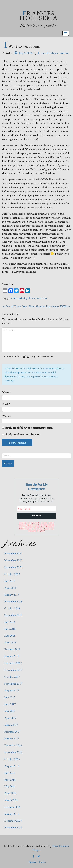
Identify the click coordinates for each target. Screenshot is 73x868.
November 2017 (13, 670)
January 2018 (12, 656)
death (14, 298)
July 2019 (10, 581)
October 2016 (12, 759)
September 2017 (13, 684)
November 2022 (13, 553)
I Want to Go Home (22, 46)
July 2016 (10, 773)
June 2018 (10, 629)
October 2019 (12, 574)
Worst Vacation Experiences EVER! (50, 306)
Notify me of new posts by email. (23, 434)
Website (6, 416)
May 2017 (10, 711)
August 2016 (12, 766)
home (32, 298)
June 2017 (10, 704)
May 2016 (10, 786)
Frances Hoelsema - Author (53, 53)
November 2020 (13, 560)
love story (42, 298)
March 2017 (11, 725)
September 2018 (13, 615)
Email (6, 404)
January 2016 (12, 814)
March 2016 (11, 800)
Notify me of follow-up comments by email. (29, 428)
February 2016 (12, 807)
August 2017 (12, 690)
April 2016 (10, 793)
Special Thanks (37, 862)
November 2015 (13, 827)
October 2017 (12, 677)
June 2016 (10, 780)
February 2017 (12, 732)
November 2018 (13, 601)
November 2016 (13, 752)
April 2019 (10, 588)
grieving (23, 298)
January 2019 (12, 595)
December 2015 (13, 821)
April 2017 (10, 718)
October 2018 (12, 608)
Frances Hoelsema (39, 15)
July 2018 (10, 622)
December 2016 (13, 745)
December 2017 (13, 663)
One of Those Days (15, 306)
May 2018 (10, 636)
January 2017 (12, 738)
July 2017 (10, 697)
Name (6, 392)
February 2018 (12, 649)
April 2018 (10, 642)
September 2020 (13, 567)
